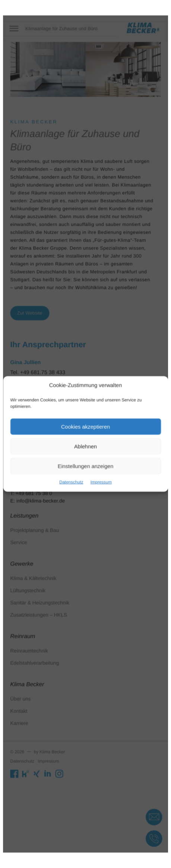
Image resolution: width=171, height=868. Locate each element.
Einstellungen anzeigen (86, 462)
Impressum (99, 476)
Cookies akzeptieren (85, 427)
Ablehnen (86, 445)
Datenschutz (73, 476)
